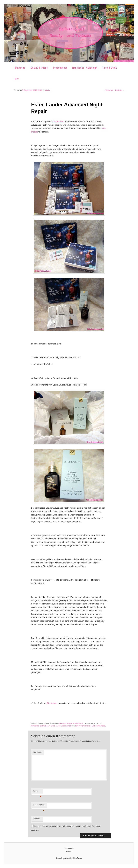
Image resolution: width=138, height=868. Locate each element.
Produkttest (67, 726)
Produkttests (60, 68)
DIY (17, 79)
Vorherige (108, 90)
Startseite (20, 68)
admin (47, 90)
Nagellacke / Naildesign (85, 68)
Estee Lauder (56, 726)
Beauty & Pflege (39, 68)
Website (36, 819)
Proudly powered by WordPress (69, 858)
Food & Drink (110, 68)
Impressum (69, 848)
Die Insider (58, 122)
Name (37, 792)
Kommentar (38, 752)
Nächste (120, 90)
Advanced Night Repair (40, 726)
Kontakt (69, 852)
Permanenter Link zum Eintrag (93, 726)
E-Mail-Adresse (39, 806)
